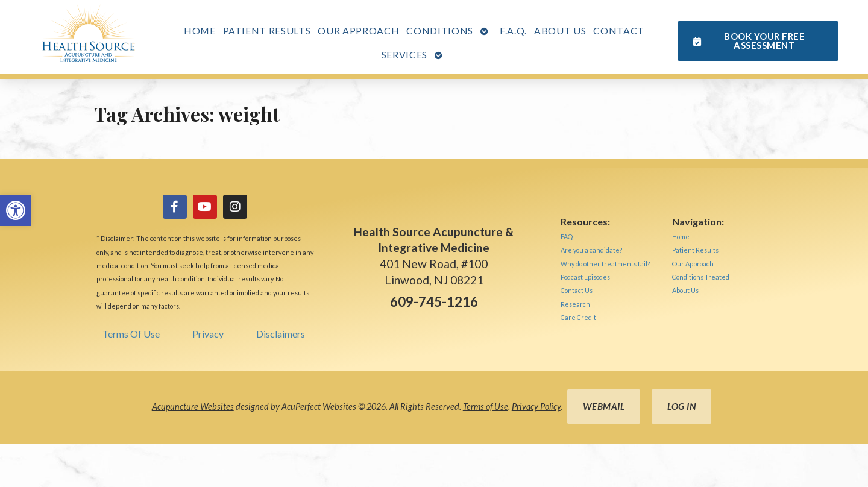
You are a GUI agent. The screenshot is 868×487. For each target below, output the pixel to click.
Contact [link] (619, 30)
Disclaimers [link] (281, 334)
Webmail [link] (604, 406)
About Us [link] (560, 30)
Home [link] (200, 30)
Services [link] (404, 55)
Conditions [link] (440, 30)
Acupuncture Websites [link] (193, 407)
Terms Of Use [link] (131, 334)
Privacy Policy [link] (536, 407)
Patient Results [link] (267, 30)
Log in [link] (681, 406)
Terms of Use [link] (486, 407)
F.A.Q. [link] (513, 30)
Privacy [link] (208, 334)
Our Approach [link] (358, 30)
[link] (16, 210)
